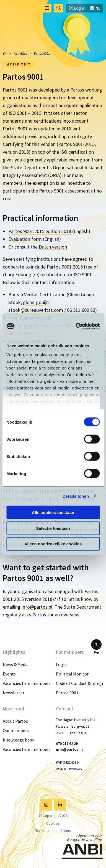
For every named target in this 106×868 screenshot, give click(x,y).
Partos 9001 (67, 693)
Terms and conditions (53, 831)
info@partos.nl (37, 607)
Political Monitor (72, 674)
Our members (16, 730)
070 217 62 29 (67, 743)
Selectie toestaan (53, 528)
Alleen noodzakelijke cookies (53, 544)
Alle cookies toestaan (53, 513)
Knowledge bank (19, 740)
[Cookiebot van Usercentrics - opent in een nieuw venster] (76, 326)
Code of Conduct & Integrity (80, 683)
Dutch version (53, 247)
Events (9, 674)
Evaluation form (25, 239)
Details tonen (76, 496)
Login (61, 664)
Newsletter (14, 693)
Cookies (53, 823)
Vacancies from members (27, 683)
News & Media (16, 664)
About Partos (15, 721)
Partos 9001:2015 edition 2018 (40, 231)
